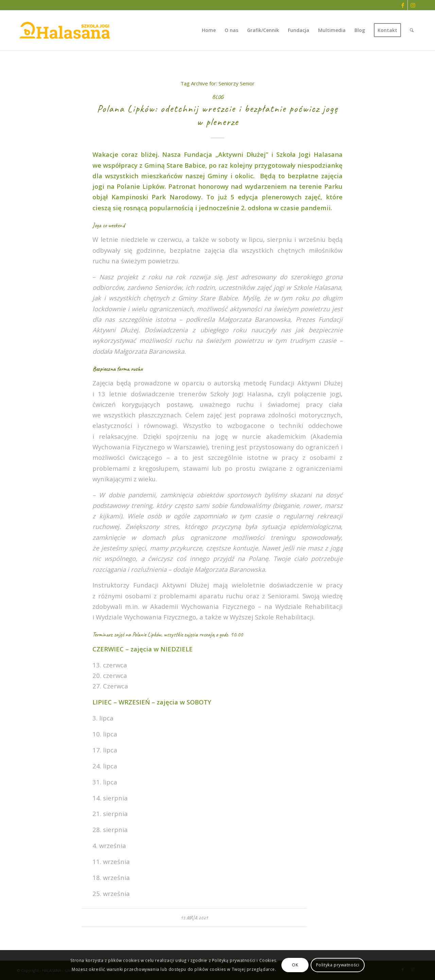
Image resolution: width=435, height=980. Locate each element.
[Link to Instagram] (413, 5)
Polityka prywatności (338, 965)
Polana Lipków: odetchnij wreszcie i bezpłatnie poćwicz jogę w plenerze (217, 115)
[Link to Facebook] (403, 5)
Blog (218, 97)
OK (295, 965)
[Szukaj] (412, 30)
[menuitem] (209, 30)
